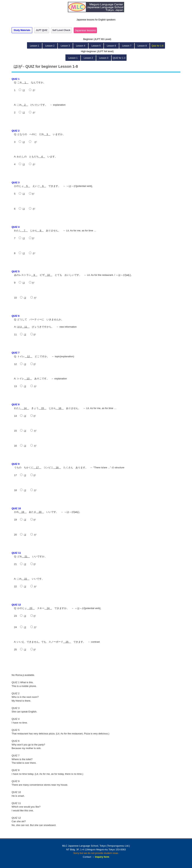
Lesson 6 (111, 46)
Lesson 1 (35, 46)
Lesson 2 (50, 46)
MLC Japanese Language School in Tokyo (96, 9)
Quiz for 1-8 (158, 46)
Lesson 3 (65, 46)
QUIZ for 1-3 (119, 58)
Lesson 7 (127, 46)
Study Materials (22, 30)
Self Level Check (61, 30)
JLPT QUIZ (42, 30)
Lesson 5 (96, 46)
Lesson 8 (142, 46)
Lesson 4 (81, 46)
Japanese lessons (85, 30)
